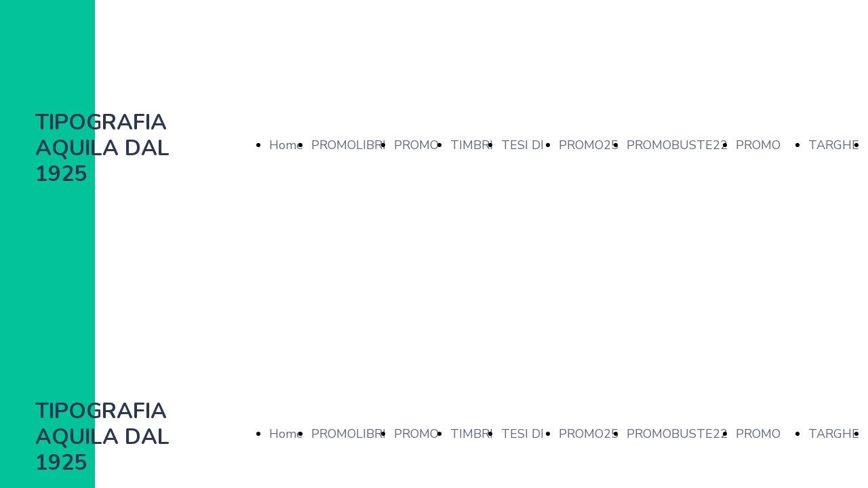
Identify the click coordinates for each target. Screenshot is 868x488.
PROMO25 (589, 145)
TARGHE (834, 145)
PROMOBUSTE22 (677, 145)
